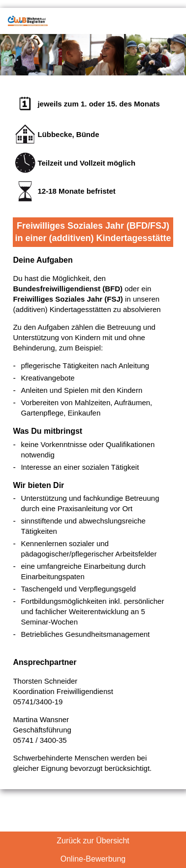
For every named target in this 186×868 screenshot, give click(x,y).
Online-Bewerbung (93, 859)
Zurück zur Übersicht (93, 841)
